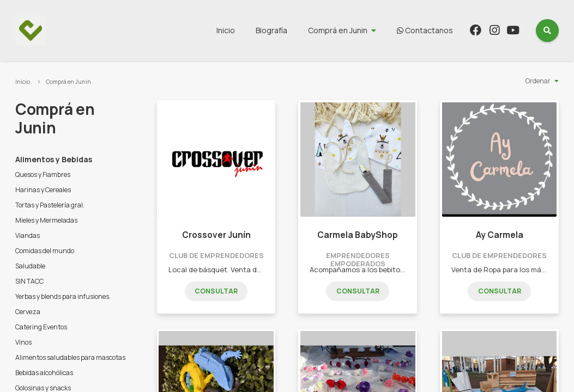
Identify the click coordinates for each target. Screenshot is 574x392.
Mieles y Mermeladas (46, 220)
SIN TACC (29, 281)
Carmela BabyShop (358, 235)
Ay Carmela (500, 235)
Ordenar (538, 81)
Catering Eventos (41, 327)
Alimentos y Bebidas (54, 159)
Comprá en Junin (338, 30)
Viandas (28, 235)
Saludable (30, 266)
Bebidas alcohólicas (44, 373)
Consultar (216, 291)
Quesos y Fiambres (43, 174)
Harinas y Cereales (43, 190)
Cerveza (28, 312)
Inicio (226, 30)
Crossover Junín (216, 235)
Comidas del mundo (45, 251)
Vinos (23, 342)
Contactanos (425, 30)
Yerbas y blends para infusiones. (63, 296)
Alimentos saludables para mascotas (70, 357)
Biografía (271, 30)
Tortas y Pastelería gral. (50, 205)
